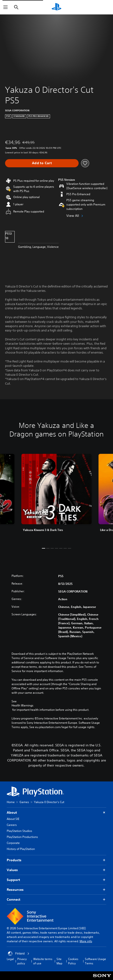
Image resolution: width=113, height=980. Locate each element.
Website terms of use (43, 961)
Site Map (59, 961)
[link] (56, 497)
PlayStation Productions (22, 837)
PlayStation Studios (19, 831)
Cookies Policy (73, 961)
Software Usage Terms (95, 961)
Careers (12, 825)
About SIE (13, 819)
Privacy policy (22, 961)
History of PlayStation (21, 849)
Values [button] (56, 870)
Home (11, 802)
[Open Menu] (6, 7)
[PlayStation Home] (56, 7)
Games (24, 802)
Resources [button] (56, 890)
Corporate (13, 843)
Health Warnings (22, 705)
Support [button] (56, 880)
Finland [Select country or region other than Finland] (19, 954)
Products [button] (56, 860)
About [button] (56, 813)
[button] (44, 548)
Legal (10, 959)
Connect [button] (56, 900)
